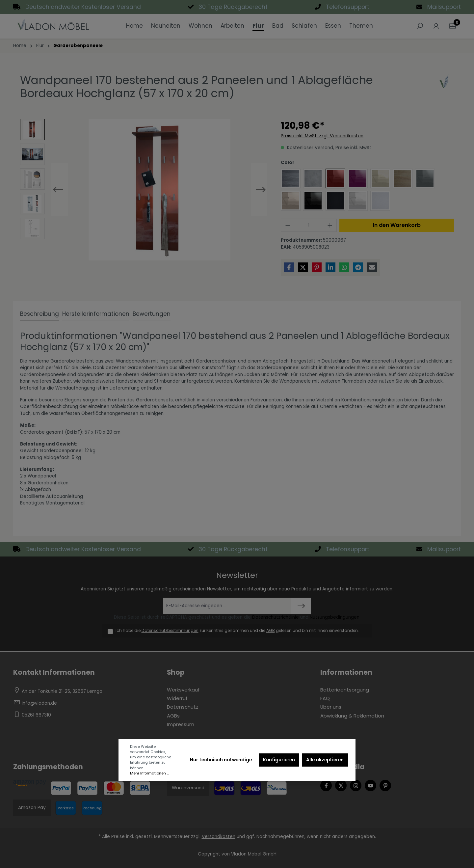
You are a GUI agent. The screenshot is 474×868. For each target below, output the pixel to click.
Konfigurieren (279, 760)
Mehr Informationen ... (149, 773)
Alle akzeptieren (325, 760)
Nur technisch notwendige (221, 760)
